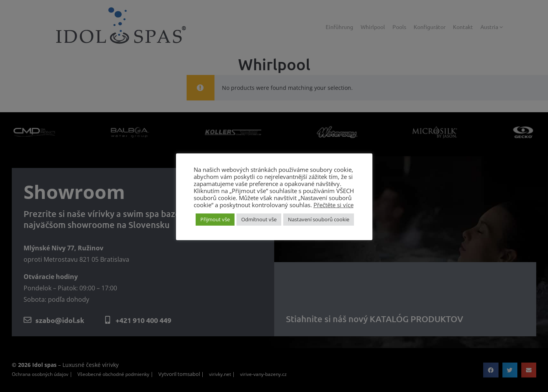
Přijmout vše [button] (215, 219)
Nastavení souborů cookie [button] (319, 219)
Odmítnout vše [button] (259, 219)
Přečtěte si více (334, 205)
